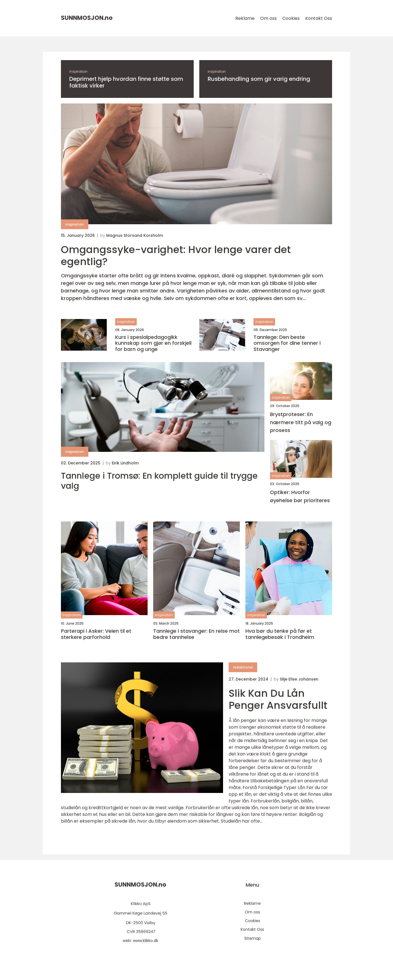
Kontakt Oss (319, 18)
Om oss (268, 18)
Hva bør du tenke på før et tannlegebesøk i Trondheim (280, 634)
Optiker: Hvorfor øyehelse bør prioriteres (300, 496)
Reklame (245, 18)
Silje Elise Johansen (299, 679)
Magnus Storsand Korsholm (135, 235)
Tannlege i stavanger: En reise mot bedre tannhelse (197, 634)
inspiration (78, 71)
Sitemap (253, 938)
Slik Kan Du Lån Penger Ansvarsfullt (278, 699)
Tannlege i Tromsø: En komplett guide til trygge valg (159, 481)
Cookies (291, 18)
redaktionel (243, 667)
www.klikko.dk (145, 941)
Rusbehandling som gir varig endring (259, 79)
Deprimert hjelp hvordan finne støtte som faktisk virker (126, 82)
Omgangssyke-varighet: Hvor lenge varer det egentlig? (176, 256)
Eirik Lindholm (125, 463)
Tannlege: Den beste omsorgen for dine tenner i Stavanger (287, 343)
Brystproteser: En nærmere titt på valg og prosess (301, 422)
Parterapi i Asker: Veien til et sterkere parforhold (96, 634)
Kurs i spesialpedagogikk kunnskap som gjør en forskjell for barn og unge (153, 343)
